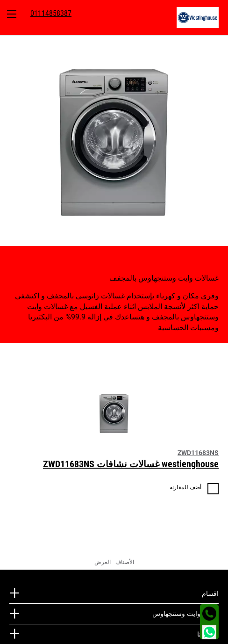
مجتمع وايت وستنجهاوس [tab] (185, 614)
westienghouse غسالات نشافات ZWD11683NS (131, 464)
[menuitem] (202, 18)
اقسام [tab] (210, 593)
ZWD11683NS (198, 453)
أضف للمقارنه (185, 487)
